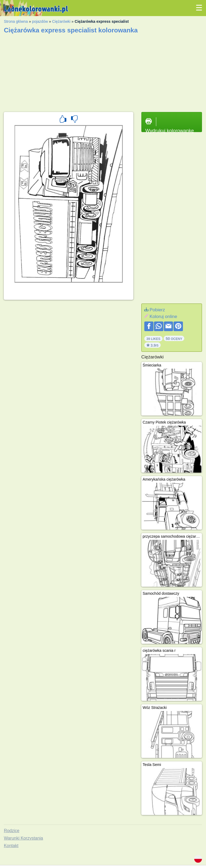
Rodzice (12, 831)
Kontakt (11, 846)
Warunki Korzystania (23, 838)
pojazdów (40, 21)
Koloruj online (163, 317)
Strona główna (16, 21)
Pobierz (157, 310)
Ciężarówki (61, 21)
